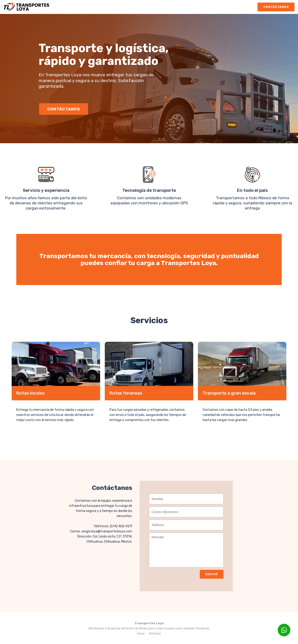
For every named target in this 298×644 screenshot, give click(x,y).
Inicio (141, 633)
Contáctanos (275, 7)
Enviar (211, 574)
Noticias (155, 633)
